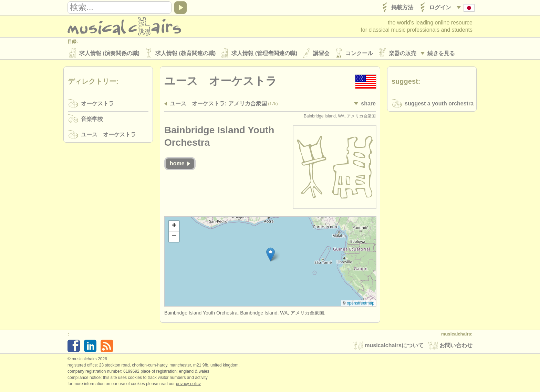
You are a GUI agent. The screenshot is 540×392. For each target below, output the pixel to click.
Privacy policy (188, 385)
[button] (271, 255)
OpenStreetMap (361, 304)
